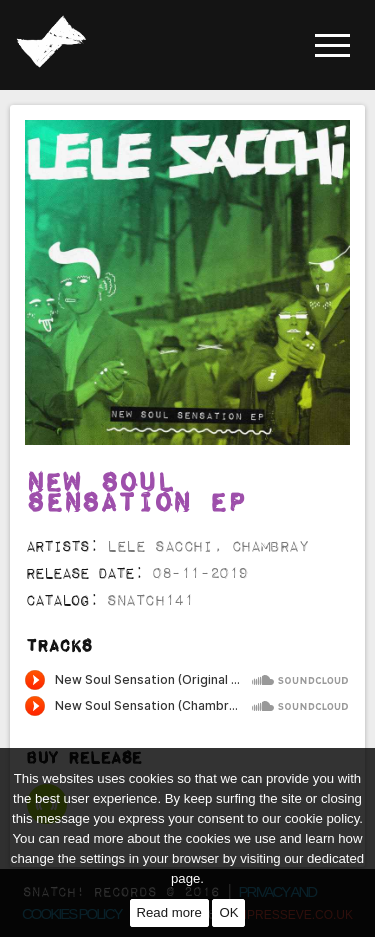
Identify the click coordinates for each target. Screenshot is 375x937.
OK (228, 912)
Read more (169, 912)
